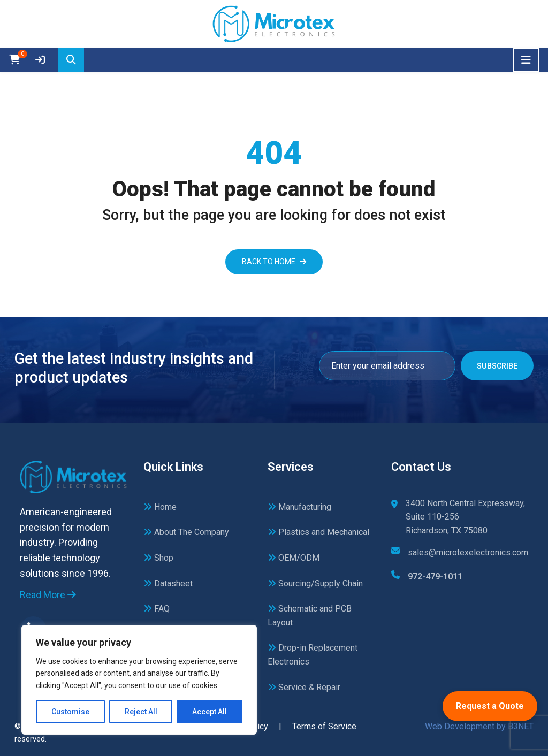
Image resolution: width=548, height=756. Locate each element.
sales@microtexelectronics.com (468, 552)
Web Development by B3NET (479, 726)
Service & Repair (304, 687)
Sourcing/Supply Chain (315, 583)
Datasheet (168, 583)
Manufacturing (299, 507)
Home (160, 507)
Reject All (141, 712)
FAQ (157, 609)
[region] (139, 680)
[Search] (71, 60)
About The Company (186, 532)
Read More (48, 595)
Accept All (210, 712)
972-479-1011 (435, 576)
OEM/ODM (294, 558)
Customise (70, 712)
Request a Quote (490, 706)
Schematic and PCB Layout (310, 616)
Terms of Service (324, 726)
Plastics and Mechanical (318, 532)
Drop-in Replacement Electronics (313, 655)
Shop (158, 558)
